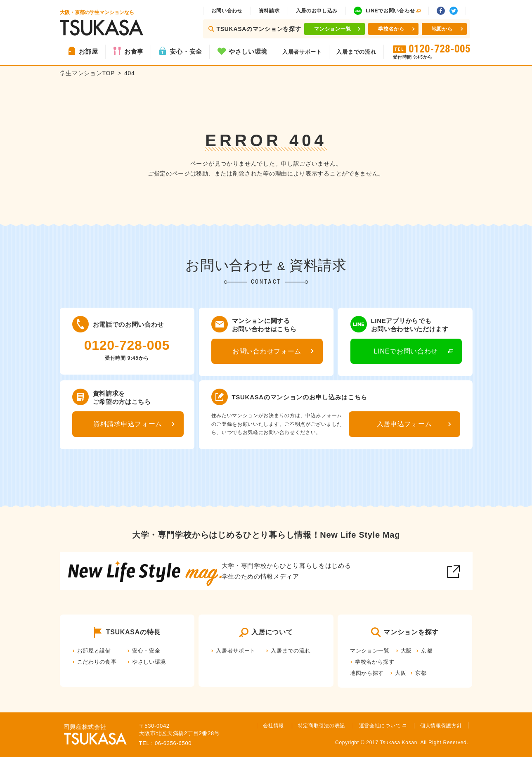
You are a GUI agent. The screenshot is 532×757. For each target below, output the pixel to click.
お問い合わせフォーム (267, 351)
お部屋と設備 (94, 651)
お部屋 (89, 51)
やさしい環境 (248, 51)
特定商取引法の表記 (322, 726)
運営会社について (380, 726)
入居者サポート (302, 52)
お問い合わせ (227, 11)
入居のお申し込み (317, 11)
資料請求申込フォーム (128, 424)
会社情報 (273, 726)
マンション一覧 (332, 29)
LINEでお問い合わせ (406, 351)
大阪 (406, 651)
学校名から (391, 29)
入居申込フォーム (404, 424)
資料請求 (269, 11)
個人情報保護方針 (441, 726)
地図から (442, 29)
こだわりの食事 (97, 662)
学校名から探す (375, 662)
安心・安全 (186, 51)
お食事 (134, 51)
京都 (427, 651)
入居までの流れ (356, 52)
